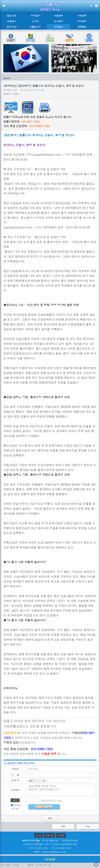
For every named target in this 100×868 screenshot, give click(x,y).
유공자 (35, 21)
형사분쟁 (82, 21)
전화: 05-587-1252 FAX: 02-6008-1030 (50, 848)
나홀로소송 (35, 27)
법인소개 (12, 16)
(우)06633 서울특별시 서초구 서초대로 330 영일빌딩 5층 (50, 844)
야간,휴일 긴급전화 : (27, 126)
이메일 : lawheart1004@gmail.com (50, 852)
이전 (63, 826)
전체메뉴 (82, 27)
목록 (50, 818)
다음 (88, 826)
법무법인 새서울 (50, 9)
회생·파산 (12, 27)
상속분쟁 (82, 16)
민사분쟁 (59, 21)
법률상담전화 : (21, 122)
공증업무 (35, 16)
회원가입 (50, 835)
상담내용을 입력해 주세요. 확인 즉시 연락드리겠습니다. (62, 790)
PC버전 (61, 835)
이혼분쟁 (59, 16)
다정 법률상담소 (50, 4)
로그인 (39, 835)
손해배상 (12, 21)
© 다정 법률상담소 (51, 840)
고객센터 (59, 27)
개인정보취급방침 (70, 840)
